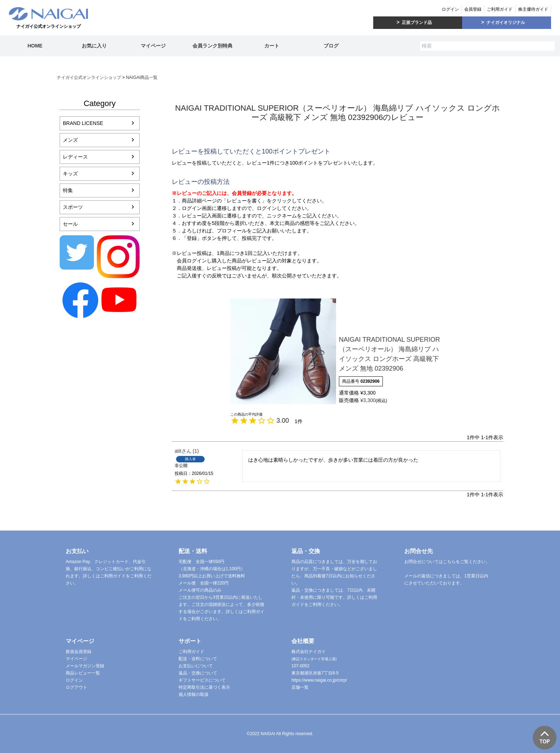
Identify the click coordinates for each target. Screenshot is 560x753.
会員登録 (473, 9)
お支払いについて (196, 666)
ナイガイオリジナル (506, 22)
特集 (68, 190)
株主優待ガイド (533, 9)
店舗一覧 (300, 687)
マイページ (153, 46)
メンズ (70, 140)
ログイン (450, 9)
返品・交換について (198, 673)
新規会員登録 (79, 652)
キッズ (70, 174)
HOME (35, 46)
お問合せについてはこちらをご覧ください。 (447, 562)
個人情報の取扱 (194, 694)
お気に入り (94, 46)
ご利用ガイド (500, 9)
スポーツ (73, 207)
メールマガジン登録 (85, 666)
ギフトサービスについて (202, 680)
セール (70, 224)
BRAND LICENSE (83, 123)
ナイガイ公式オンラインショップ (89, 77)
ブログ (331, 46)
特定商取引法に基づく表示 (204, 687)
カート (272, 46)
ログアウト (76, 687)
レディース (75, 157)
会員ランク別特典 (212, 46)
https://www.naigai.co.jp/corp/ (319, 680)
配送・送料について (198, 659)
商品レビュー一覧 (83, 673)
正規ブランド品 (417, 22)
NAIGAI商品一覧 (142, 77)
